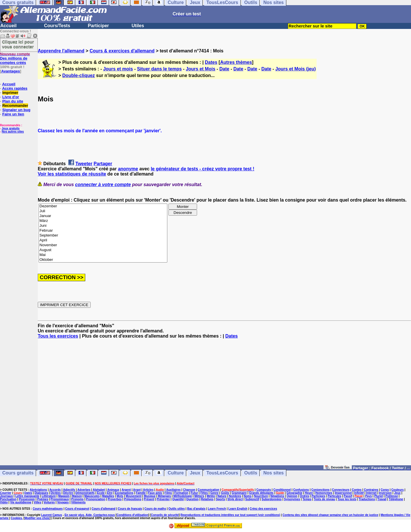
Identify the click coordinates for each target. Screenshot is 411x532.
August (103, 250)
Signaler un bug (16, 110)
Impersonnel (343, 493)
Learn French (217, 509)
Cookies (16, 518)
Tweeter (84, 164)
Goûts (225, 493)
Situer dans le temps (159, 69)
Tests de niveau (324, 499)
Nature (222, 496)
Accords (55, 490)
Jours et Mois (201, 69)
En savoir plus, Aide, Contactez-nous (90, 515)
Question (192, 499)
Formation (181, 493)
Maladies (108, 496)
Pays (369, 496)
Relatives (207, 499)
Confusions (301, 490)
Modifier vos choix (37, 518)
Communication (209, 490)
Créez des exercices (263, 509)
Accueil (8, 26)
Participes (318, 496)
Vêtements (79, 502)
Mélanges (164, 496)
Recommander (15, 106)
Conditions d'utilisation (133, 515)
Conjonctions (321, 490)
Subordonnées (272, 499)
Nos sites (274, 473)
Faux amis (155, 493)
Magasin (64, 496)
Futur (194, 493)
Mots (120, 496)
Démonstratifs (85, 493)
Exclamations (124, 493)
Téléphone (396, 499)
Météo (211, 496)
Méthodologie (183, 496)
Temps (307, 499)
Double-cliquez (79, 75)
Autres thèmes (236, 62)
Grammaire (239, 493)
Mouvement (134, 496)
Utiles (138, 26)
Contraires (371, 490)
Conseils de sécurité (165, 515)
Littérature (49, 496)
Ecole (101, 493)
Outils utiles (177, 509)
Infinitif (359, 493)
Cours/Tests (57, 26)
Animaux (113, 490)
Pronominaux (60, 499)
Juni (103, 226)
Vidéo (4, 502)
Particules (334, 496)
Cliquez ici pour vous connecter (18, 44)
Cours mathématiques (48, 509)
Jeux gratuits (11, 128)
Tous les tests (347, 499)
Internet (371, 493)
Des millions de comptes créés (15, 58)
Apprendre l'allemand (61, 51)
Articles (148, 490)
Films (168, 493)
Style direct (235, 499)
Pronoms (77, 499)
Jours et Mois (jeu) (296, 69)
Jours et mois (118, 69)
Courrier (6, 493)
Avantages (10, 71)
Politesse (392, 496)
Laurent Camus (52, 515)
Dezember (103, 206)
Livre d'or (11, 97)
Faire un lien (13, 114)
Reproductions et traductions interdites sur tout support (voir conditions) (230, 515)
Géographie (294, 493)
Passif (348, 496)
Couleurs (397, 490)
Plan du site (13, 101)
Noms (248, 496)
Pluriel (379, 496)
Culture (176, 473)
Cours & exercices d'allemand (122, 51)
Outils (251, 473)
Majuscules (92, 496)
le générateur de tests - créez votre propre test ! (202, 169)
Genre (214, 493)
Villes (37, 502)
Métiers (199, 496)
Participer (98, 26)
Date (224, 69)
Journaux (6, 496)
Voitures (49, 502)
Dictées (56, 493)
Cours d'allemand (104, 509)
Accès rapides (15, 88)
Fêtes (204, 493)
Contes (357, 490)
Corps (385, 490)
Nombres (235, 496)
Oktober (103, 260)
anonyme (128, 169)
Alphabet (99, 490)
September (103, 236)
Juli (103, 211)
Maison (77, 496)
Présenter (163, 499)
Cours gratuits (18, 473)
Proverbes (115, 499)
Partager (103, 164)
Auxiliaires (173, 490)
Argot (137, 490)
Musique (150, 496)
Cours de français (130, 509)
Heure (309, 493)
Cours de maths (155, 509)
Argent (126, 490)
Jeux (195, 473)
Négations (277, 496)
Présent (149, 499)
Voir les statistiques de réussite (72, 174)
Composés (264, 490)
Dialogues (41, 493)
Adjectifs (69, 490)
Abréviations (38, 490)
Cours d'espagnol (77, 509)
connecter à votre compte (103, 185)
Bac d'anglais (196, 509)
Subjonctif (252, 499)
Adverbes (84, 490)
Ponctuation (8, 499)
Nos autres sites (13, 132)
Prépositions (133, 499)
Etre (110, 493)
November (103, 245)
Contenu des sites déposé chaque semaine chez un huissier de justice (330, 515)
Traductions (367, 499)
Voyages (63, 502)
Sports (221, 499)
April (103, 240)
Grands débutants (261, 493)
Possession (27, 499)
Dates (211, 62)
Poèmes (43, 499)
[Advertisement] (225, 405)
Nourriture (261, 496)
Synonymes (292, 499)
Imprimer (10, 93)
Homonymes (324, 493)
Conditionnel (282, 490)
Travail (382, 499)
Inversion (385, 493)
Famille (141, 493)
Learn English (238, 509)
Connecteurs (341, 490)
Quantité (178, 499)
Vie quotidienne (21, 502)
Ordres (304, 496)
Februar (103, 231)
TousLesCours (222, 473)
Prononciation (96, 499)
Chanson (189, 490)
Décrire (68, 493)
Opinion (292, 496)
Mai (103, 255)
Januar (103, 216)
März (103, 221)
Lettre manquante (27, 496)
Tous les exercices (58, 336)
